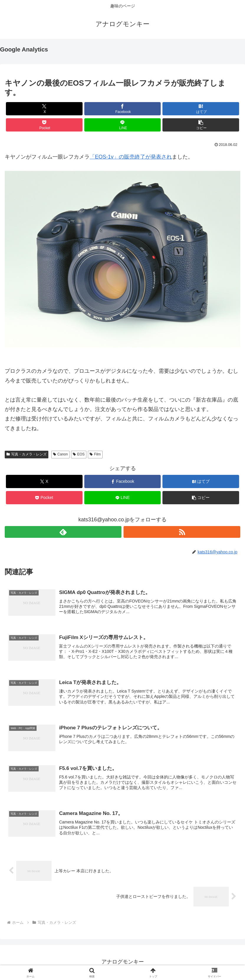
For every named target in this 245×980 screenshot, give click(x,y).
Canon (60, 454)
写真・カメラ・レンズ (27, 454)
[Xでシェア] (44, 109)
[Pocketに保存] (44, 125)
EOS (79, 454)
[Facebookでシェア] (123, 109)
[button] (201, 125)
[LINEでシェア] (123, 125)
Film (95, 454)
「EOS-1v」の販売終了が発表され (131, 157)
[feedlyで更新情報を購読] (63, 532)
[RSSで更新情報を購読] (182, 532)
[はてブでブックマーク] (201, 109)
